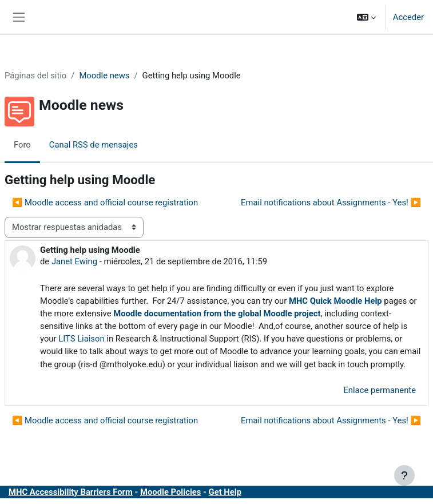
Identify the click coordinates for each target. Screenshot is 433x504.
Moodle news (104, 76)
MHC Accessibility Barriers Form (71, 492)
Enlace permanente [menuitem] (380, 390)
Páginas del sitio (35, 76)
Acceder (408, 17)
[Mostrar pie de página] (404, 475)
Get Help (225, 492)
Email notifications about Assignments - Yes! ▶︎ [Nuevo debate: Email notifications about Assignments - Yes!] (331, 203)
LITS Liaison (81, 339)
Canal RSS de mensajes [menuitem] (94, 145)
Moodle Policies (170, 492)
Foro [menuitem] (22, 145)
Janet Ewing (74, 261)
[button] (366, 17)
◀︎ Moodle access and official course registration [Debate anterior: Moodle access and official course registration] (105, 203)
